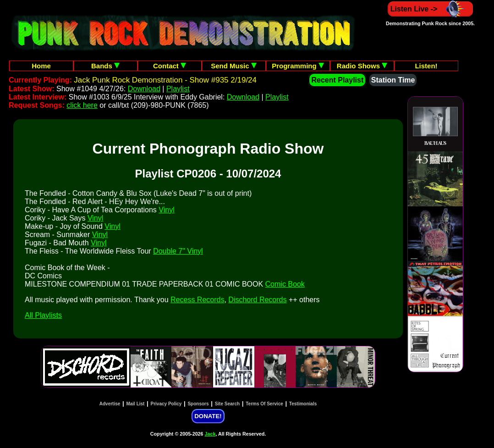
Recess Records (197, 300)
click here (82, 105)
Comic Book (285, 284)
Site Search (227, 404)
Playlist (178, 89)
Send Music (234, 66)
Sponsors (198, 404)
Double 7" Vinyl (178, 251)
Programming (298, 66)
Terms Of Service (264, 404)
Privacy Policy (166, 404)
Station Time (393, 80)
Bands (105, 66)
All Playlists (43, 315)
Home (41, 66)
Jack (210, 434)
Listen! (426, 66)
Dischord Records (257, 300)
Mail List (135, 404)
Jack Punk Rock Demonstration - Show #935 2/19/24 (165, 80)
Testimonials (303, 404)
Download (144, 89)
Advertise (110, 404)
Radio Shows (362, 66)
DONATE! (208, 416)
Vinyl (166, 210)
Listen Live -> (431, 9)
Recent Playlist (337, 80)
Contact (170, 66)
